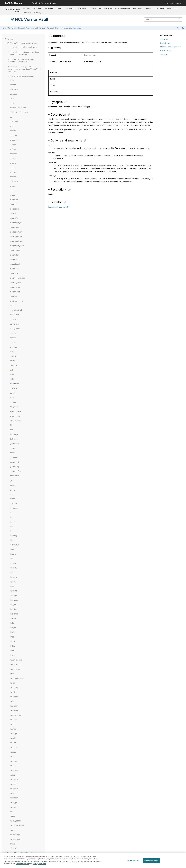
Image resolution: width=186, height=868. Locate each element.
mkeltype (14, 733)
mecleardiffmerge (17, 678)
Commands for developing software (22, 47)
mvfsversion (15, 839)
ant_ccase (14, 89)
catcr (12, 98)
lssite (12, 623)
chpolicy (13, 163)
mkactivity (14, 687)
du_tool (13, 393)
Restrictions (166, 50)
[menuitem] (33, 8)
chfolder (13, 154)
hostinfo (13, 503)
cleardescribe (15, 209)
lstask (12, 637)
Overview (49, 8)
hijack (12, 499)
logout (13, 522)
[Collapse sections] (178, 28)
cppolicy (13, 333)
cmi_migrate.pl (16, 310)
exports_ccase (16, 421)
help (12, 494)
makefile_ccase (16, 660)
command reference (31, 28)
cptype (13, 342)
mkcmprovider (16, 715)
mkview (13, 807)
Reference (27, 13)
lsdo (12, 559)
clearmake (14, 273)
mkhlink (13, 743)
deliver (13, 361)
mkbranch (14, 706)
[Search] (180, 19)
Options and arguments (171, 47)
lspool (12, 586)
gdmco (13, 453)
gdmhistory (15, 467)
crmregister (15, 356)
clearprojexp (15, 287)
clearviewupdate (17, 301)
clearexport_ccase (17, 223)
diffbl (12, 375)
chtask (13, 186)
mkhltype (14, 747)
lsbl (11, 540)
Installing (60, 8)
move (12, 830)
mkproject (14, 770)
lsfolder (13, 563)
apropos (13, 94)
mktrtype (14, 803)
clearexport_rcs (16, 237)
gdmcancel (14, 444)
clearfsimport (15, 250)
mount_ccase (15, 821)
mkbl (12, 701)
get (11, 480)
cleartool (14, 296)
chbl (12, 126)
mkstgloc (14, 784)
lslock (12, 572)
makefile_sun (15, 669)
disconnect (77, 28)
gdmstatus (14, 476)
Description (165, 43)
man (12, 674)
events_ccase (15, 411)
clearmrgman (15, 283)
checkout (14, 135)
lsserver (13, 618)
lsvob (12, 651)
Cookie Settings (133, 862)
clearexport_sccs (17, 241)
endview (13, 402)
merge (13, 683)
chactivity (14, 122)
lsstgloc (13, 628)
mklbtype (14, 756)
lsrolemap (14, 614)
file (11, 425)
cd (11, 117)
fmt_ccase (14, 439)
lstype (12, 641)
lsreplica (13, 609)
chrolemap (14, 177)
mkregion (14, 775)
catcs (12, 103)
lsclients (13, 549)
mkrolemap (15, 779)
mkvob (13, 812)
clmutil (13, 306)
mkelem (13, 729)
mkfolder (14, 738)
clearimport (15, 260)
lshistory (13, 568)
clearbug (14, 204)
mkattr (13, 692)
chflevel (13, 149)
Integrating (137, 8)
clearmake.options (17, 278)
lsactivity (14, 536)
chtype (13, 191)
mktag (13, 793)
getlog (13, 490)
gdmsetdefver (16, 471)
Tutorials (148, 8)
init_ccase (14, 508)
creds (12, 352)
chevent (13, 145)
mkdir (12, 724)
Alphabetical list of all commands (59, 28)
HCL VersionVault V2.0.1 (13, 10)
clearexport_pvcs (17, 232)
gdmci (13, 448)
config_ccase (15, 324)
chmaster (14, 158)
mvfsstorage (15, 835)
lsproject (13, 595)
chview (13, 195)
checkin (13, 131)
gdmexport (14, 462)
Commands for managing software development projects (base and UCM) (24, 69)
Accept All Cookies (151, 862)
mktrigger (14, 798)
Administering (84, 8)
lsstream (14, 632)
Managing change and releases (117, 8)
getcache (14, 485)
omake (13, 844)
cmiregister (15, 315)
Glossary (38, 13)
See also (164, 54)
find (12, 430)
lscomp (13, 554)
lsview (13, 646)
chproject (14, 172)
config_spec (15, 329)
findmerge (14, 434)
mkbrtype (14, 710)
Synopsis (164, 39)
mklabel (13, 752)
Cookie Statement (22, 865)
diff (11, 370)
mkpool (13, 766)
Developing (97, 8)
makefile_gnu (15, 664)
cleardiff (13, 214)
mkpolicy (14, 761)
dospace (13, 388)
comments (14, 319)
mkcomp (14, 720)
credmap (14, 347)
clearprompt (15, 292)
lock (12, 526)
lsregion (13, 605)
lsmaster (14, 577)
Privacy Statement (40, 865)
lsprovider (14, 600)
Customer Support (173, 3)
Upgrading (71, 8)
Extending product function (166, 8)
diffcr (12, 379)
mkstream (14, 789)
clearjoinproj (15, 264)
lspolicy (13, 582)
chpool (13, 168)
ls (11, 531)
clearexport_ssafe (17, 246)
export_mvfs (15, 416)
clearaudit (14, 200)
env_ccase (14, 407)
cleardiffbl (14, 218)
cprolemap (14, 338)
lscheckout (14, 545)
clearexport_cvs (16, 227)
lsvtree (13, 655)
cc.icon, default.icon (18, 108)
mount (13, 816)
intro (12, 80)
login (12, 517)
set (67, 207)
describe (13, 365)
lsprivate (13, 591)
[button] (4, 39)
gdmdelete (14, 457)
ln (11, 513)
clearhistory (15, 255)
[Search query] (163, 19)
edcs (12, 398)
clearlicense (15, 269)
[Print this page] (183, 28)
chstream (14, 181)
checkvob (14, 140)
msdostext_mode (17, 826)
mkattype (14, 697)
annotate (14, 85)
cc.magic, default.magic (20, 112)
